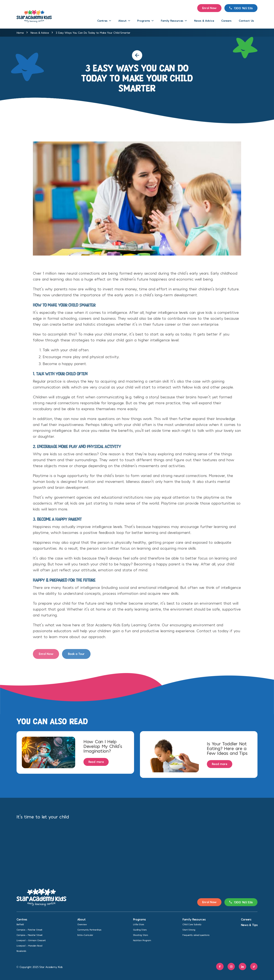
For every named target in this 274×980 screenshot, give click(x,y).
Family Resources (172, 20)
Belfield (20, 924)
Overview (82, 924)
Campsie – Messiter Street (30, 935)
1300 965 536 (241, 8)
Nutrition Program (142, 940)
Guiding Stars (140, 930)
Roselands (21, 951)
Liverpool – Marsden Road (29, 946)
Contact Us (246, 20)
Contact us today (212, 635)
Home (20, 33)
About (122, 20)
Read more (96, 762)
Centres (102, 20)
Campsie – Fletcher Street (30, 930)
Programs (144, 20)
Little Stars (139, 924)
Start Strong (189, 930)
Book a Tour (76, 658)
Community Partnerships (89, 930)
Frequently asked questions (196, 935)
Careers (226, 20)
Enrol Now (209, 8)
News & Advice (204, 20)
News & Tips (249, 925)
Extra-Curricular (85, 935)
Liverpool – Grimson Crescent (31, 940)
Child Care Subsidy (192, 924)
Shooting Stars (141, 935)
